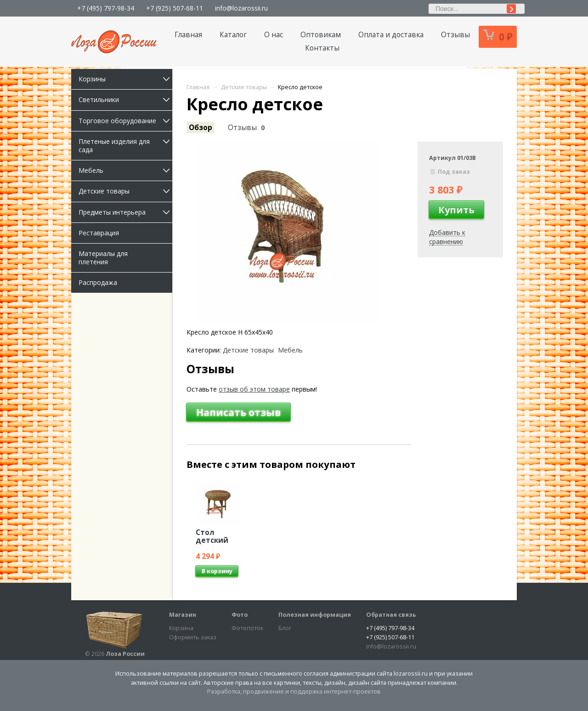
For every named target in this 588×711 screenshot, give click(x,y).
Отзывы (455, 35)
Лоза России (125, 654)
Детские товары (125, 191)
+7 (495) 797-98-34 (106, 8)
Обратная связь (391, 615)
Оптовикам (321, 35)
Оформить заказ (193, 637)
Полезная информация (315, 615)
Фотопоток (247, 628)
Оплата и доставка (391, 35)
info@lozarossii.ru (241, 8)
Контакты (322, 48)
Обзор (201, 128)
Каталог (233, 35)
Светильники (125, 100)
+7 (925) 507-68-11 (175, 8)
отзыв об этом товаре (254, 389)
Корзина (181, 628)
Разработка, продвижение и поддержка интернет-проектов (294, 691)
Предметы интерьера (125, 212)
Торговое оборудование (125, 121)
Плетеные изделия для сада (125, 145)
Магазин (183, 615)
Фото (240, 615)
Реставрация (99, 233)
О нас (274, 35)
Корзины (125, 79)
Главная (188, 35)
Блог (285, 628)
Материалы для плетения (103, 258)
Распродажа (98, 282)
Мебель (125, 170)
